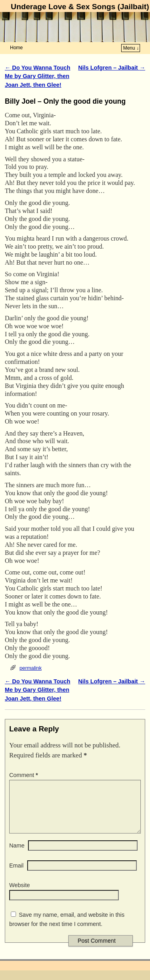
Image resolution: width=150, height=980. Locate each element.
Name (17, 855)
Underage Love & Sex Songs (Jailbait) (80, 7)
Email (16, 875)
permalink (31, 668)
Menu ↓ (131, 48)
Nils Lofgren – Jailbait (112, 68)
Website (20, 895)
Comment (24, 775)
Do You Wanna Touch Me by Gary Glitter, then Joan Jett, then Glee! (38, 76)
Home (16, 48)
